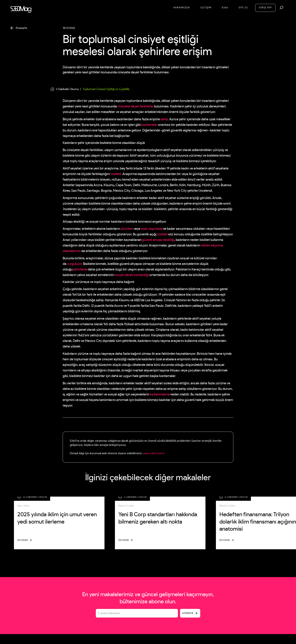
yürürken (127, 229)
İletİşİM (206, 8)
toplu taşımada (151, 229)
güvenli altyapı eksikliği (158, 240)
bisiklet (163, 234)
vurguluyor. (75, 264)
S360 (225, 8)
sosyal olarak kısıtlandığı (132, 275)
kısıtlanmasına (160, 394)
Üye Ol (244, 8)
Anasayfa (21, 28)
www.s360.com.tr (154, 453)
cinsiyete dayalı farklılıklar (135, 106)
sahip (164, 119)
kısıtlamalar (149, 125)
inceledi (116, 174)
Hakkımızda (182, 8)
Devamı (23, 540)
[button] (281, 8)
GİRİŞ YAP (265, 8)
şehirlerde (80, 270)
